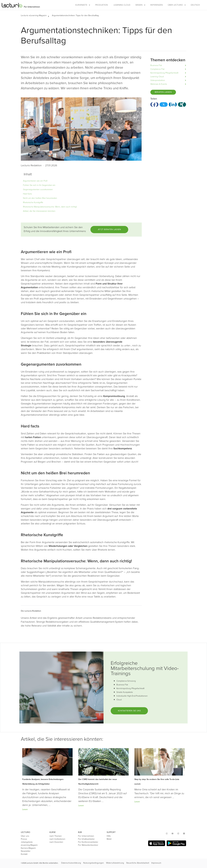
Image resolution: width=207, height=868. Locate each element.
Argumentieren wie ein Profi (35, 181)
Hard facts (27, 194)
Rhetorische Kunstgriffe (33, 202)
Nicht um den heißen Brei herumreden (40, 198)
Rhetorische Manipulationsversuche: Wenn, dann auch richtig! (50, 207)
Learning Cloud (122, 5)
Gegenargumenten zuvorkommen (38, 189)
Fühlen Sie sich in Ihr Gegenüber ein (39, 185)
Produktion (101, 5)
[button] (50, 16)
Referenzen (157, 5)
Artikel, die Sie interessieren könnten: (39, 211)
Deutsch (195, 5)
